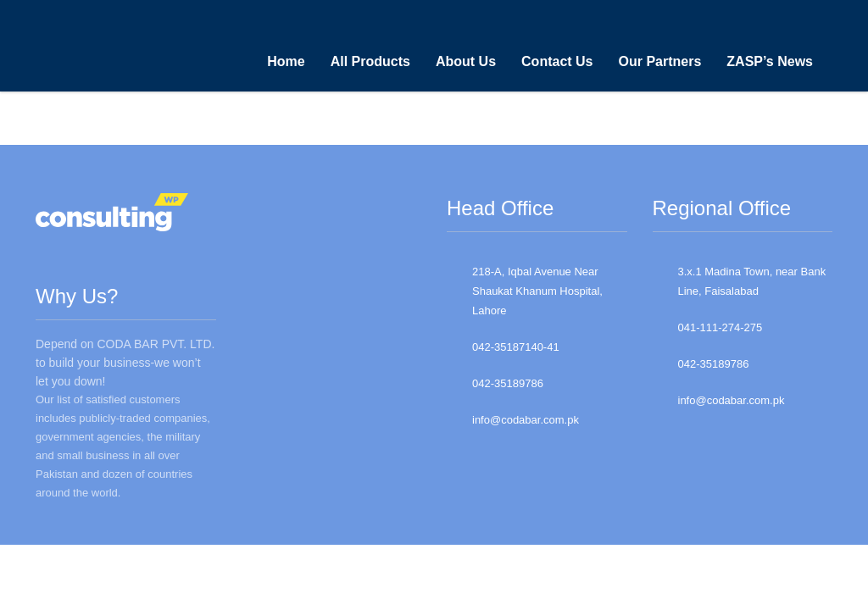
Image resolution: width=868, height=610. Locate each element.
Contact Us (557, 61)
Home (286, 61)
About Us (466, 61)
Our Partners (660, 61)
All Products (370, 61)
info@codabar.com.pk (526, 420)
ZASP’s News (770, 61)
